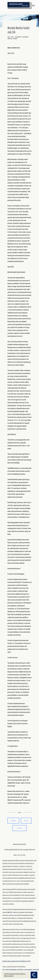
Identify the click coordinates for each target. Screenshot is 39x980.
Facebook (13, 821)
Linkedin (19, 828)
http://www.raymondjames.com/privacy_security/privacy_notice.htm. (21, 970)
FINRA (8, 912)
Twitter (26, 821)
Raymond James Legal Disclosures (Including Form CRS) (17, 961)
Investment (18, 37)
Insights (15, 39)
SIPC (11, 912)
